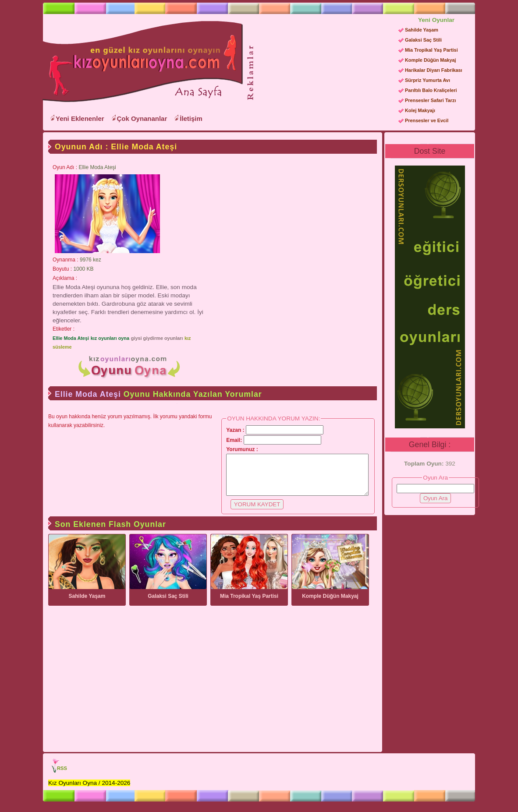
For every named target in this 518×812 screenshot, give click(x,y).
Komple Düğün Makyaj (431, 60)
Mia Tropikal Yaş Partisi (431, 50)
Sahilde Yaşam (422, 30)
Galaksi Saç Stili (423, 40)
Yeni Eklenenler (80, 118)
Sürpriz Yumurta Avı (428, 80)
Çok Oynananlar (142, 118)
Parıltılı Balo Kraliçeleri (431, 90)
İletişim (191, 118)
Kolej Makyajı (420, 110)
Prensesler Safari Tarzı (430, 100)
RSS (62, 776)
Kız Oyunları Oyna (141, 62)
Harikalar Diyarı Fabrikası (434, 70)
